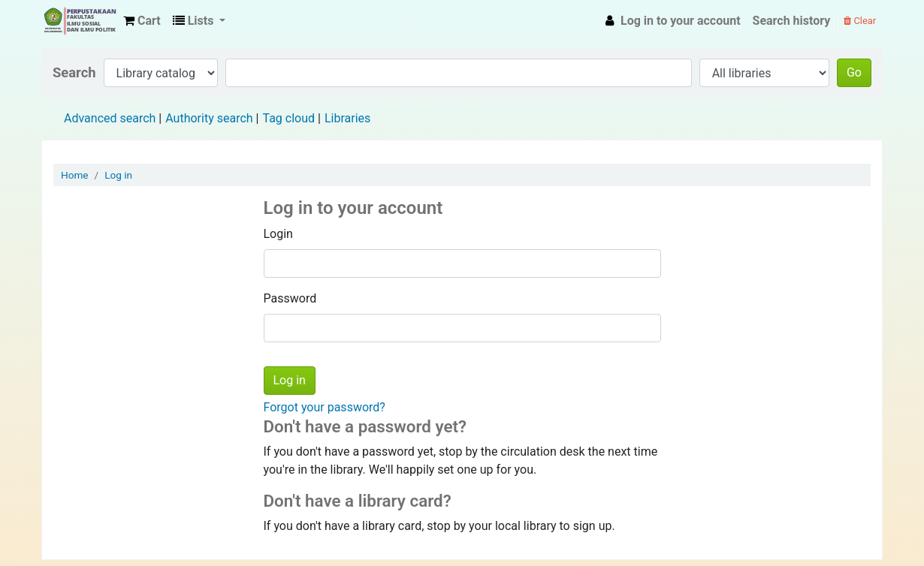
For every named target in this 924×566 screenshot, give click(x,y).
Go (854, 72)
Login (278, 234)
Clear (860, 21)
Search (74, 72)
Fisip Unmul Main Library (80, 21)
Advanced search (110, 118)
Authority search (209, 118)
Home (75, 175)
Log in (118, 175)
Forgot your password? (325, 407)
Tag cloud (288, 118)
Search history (792, 21)
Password (290, 298)
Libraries (347, 118)
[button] (142, 21)
